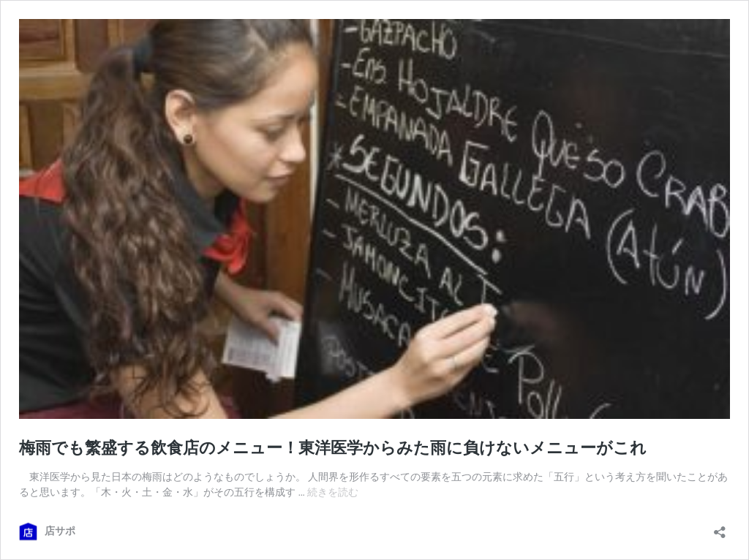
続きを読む (333, 492)
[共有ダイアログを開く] (720, 527)
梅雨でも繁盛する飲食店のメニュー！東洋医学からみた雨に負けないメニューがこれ (333, 448)
